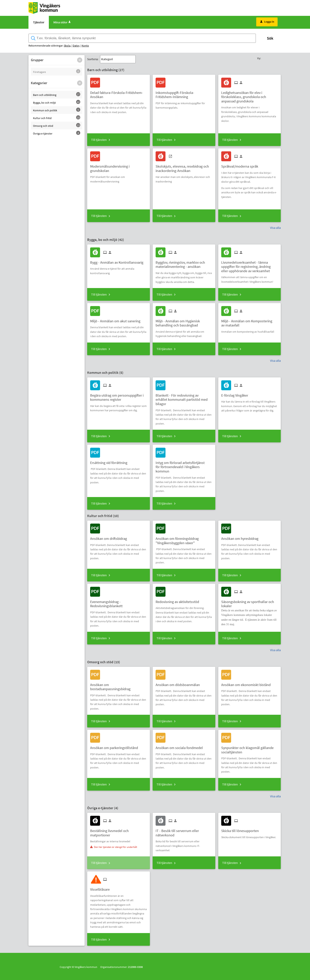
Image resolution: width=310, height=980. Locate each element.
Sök (270, 38)
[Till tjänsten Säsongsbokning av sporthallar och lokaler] (250, 602)
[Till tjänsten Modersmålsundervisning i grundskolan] (118, 167)
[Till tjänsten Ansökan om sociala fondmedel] (181, 746)
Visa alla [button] (275, 228)
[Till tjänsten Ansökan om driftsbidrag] (110, 537)
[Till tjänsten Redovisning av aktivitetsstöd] (179, 600)
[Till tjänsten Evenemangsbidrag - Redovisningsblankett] (118, 602)
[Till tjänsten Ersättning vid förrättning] (110, 461)
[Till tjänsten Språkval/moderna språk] (241, 165)
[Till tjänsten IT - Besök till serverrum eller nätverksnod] (184, 831)
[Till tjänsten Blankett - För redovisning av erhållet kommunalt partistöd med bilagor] (184, 398)
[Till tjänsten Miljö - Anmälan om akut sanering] (117, 320)
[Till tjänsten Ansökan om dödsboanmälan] (179, 683)
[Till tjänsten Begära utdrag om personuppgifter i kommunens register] (118, 396)
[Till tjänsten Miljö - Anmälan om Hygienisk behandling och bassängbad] (184, 322)
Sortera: (93, 59)
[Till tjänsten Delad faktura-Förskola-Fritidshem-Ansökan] (118, 93)
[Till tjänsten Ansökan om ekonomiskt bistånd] (247, 683)
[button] (80, 60)
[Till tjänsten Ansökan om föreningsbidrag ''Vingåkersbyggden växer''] (184, 539)
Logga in (267, 22)
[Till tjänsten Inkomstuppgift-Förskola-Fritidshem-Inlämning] (184, 93)
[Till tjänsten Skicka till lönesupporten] (241, 829)
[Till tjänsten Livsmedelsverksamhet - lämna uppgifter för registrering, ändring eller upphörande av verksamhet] (250, 265)
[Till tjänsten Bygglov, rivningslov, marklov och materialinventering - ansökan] (184, 263)
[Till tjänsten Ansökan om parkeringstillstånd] (116, 746)
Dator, (76, 46)
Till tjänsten (99, 140)
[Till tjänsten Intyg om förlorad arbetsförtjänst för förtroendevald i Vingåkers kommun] (184, 466)
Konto (85, 46)
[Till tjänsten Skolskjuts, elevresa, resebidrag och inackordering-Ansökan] (184, 167)
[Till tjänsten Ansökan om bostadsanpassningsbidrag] (118, 685)
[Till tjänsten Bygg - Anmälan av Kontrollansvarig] (118, 261)
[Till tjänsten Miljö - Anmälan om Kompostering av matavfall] (250, 322)
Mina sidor (62, 22)
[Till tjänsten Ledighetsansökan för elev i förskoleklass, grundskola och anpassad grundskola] (250, 95)
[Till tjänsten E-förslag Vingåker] (236, 394)
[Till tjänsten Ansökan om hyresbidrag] (241, 537)
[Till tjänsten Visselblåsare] (101, 888)
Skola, (67, 46)
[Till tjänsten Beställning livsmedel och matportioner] (118, 831)
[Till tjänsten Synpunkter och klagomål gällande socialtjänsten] (250, 748)
